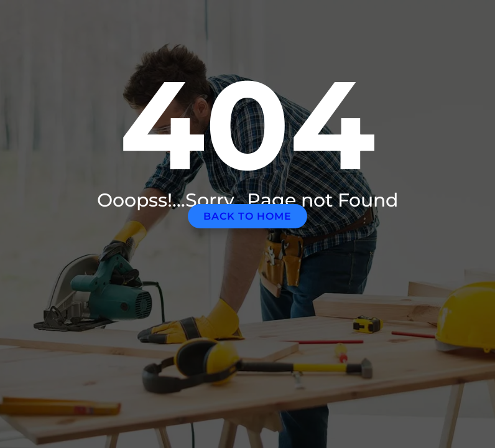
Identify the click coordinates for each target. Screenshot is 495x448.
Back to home (247, 216)
